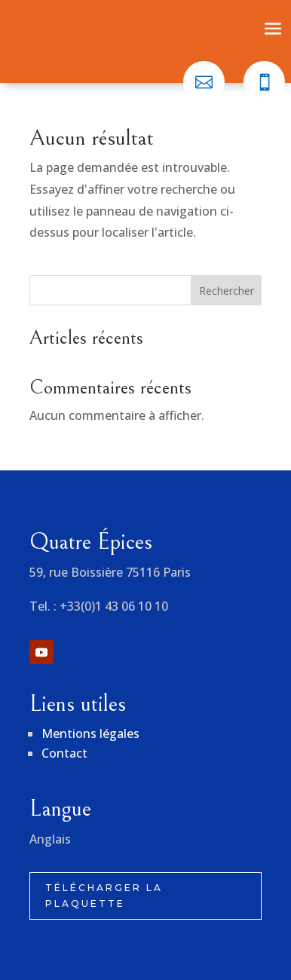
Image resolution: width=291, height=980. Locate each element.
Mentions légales (90, 733)
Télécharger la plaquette (104, 895)
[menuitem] (204, 82)
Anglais (50, 839)
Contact (64, 753)
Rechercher (227, 291)
